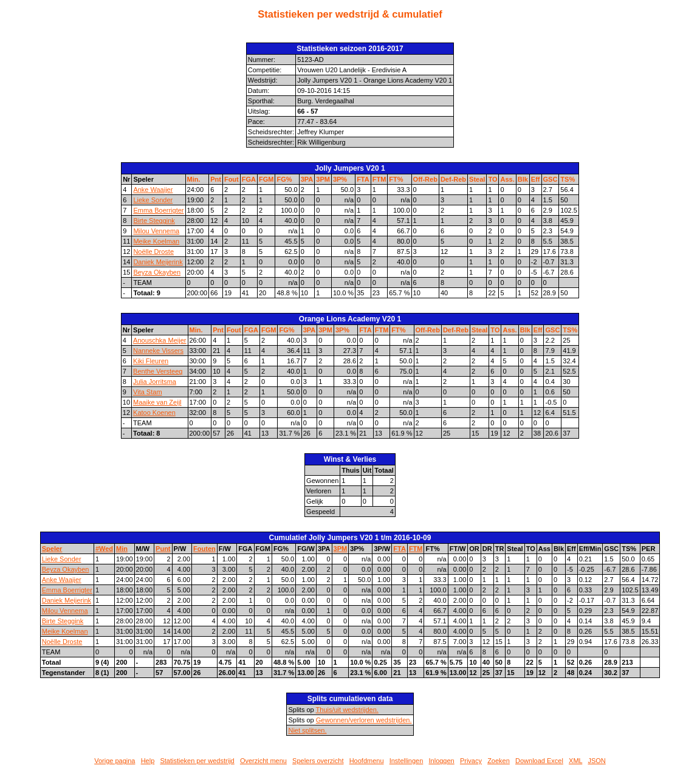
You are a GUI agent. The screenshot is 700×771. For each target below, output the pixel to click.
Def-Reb (453, 179)
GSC (551, 179)
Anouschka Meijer (160, 340)
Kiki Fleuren (151, 361)
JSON (596, 761)
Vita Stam (148, 392)
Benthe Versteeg (158, 371)
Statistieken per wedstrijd (197, 761)
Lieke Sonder (153, 200)
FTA (363, 179)
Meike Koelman (156, 241)
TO (492, 179)
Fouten (204, 549)
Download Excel (539, 761)
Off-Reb (425, 179)
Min (122, 549)
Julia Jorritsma (155, 382)
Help (148, 761)
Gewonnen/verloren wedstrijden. (364, 720)
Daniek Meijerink (158, 262)
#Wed (104, 549)
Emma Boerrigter (158, 210)
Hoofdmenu (367, 761)
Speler (52, 549)
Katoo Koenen (154, 413)
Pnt (216, 179)
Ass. (507, 179)
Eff (536, 179)
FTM (379, 179)
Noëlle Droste (153, 252)
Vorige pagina (115, 761)
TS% (568, 179)
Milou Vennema (156, 231)
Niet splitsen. (307, 730)
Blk (523, 179)
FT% (396, 179)
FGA (249, 179)
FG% (284, 179)
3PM (323, 179)
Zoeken (499, 761)
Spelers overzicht (318, 761)
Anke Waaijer (153, 190)
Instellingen (407, 761)
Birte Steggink (154, 221)
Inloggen (442, 761)
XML (575, 761)
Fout (232, 179)
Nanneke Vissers (158, 351)
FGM (266, 179)
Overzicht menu (263, 761)
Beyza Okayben (157, 272)
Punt (163, 549)
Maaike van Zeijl (157, 402)
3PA (307, 179)
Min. (194, 179)
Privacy (471, 761)
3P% (340, 179)
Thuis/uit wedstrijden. (347, 710)
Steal (477, 179)
